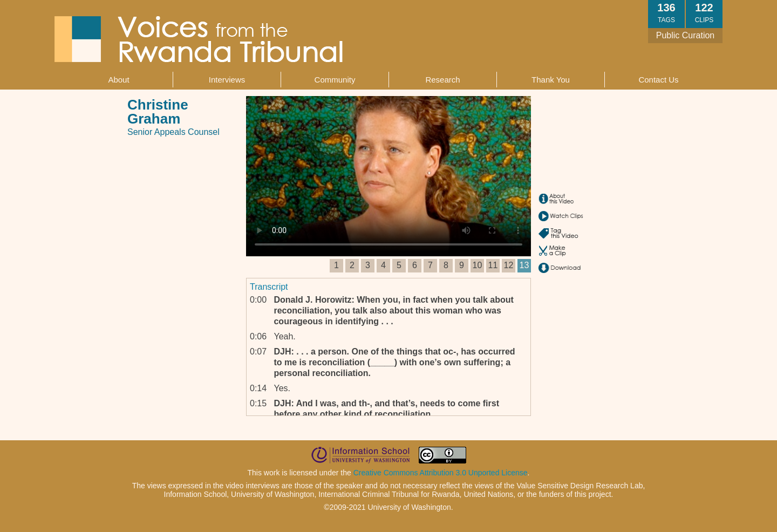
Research (442, 80)
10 (478, 265)
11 (493, 265)
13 (524, 265)
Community (335, 80)
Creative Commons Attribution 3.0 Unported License (441, 473)
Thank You (551, 80)
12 (509, 265)
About (118, 80)
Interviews (227, 80)
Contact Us (658, 80)
